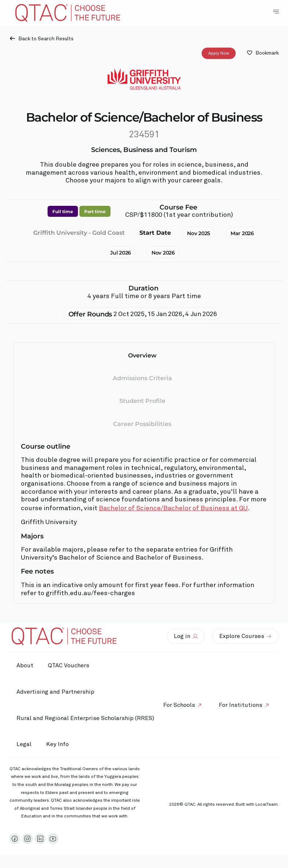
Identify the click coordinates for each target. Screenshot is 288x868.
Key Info (59, 745)
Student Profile (142, 401)
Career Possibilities (142, 424)
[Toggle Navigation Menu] (276, 12)
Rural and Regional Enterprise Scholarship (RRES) (85, 718)
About (25, 665)
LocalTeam (267, 805)
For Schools (179, 705)
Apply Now (219, 53)
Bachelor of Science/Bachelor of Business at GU (173, 508)
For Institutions (241, 705)
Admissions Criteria (142, 378)
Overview (142, 355)
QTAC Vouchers (69, 665)
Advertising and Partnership (55, 692)
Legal (24, 744)
